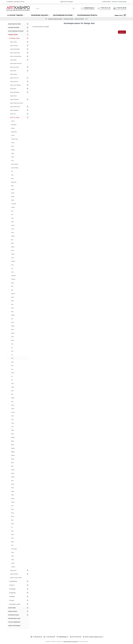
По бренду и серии (68, 19)
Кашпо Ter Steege (79, 19)
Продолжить (122, 32)
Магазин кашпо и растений (70, 642)
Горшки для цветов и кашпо (55, 19)
